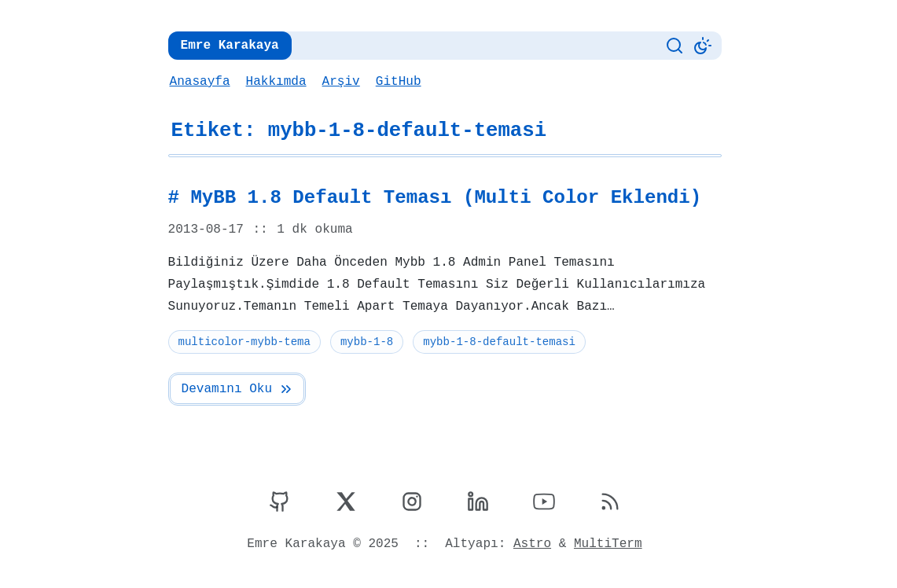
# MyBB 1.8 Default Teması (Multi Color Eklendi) (428, 198)
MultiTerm (606, 544)
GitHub (396, 82)
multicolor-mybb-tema (244, 342)
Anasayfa (200, 82)
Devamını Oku (237, 389)
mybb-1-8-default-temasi (496, 342)
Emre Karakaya (228, 46)
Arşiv (338, 82)
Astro (531, 544)
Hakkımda (274, 82)
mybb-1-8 (364, 342)
